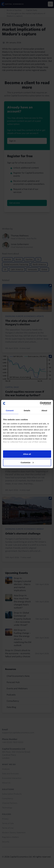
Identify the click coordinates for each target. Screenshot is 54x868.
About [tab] (44, 410)
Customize (27, 462)
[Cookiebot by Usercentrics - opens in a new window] (40, 403)
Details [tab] (27, 410)
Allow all (27, 454)
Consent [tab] (10, 410)
